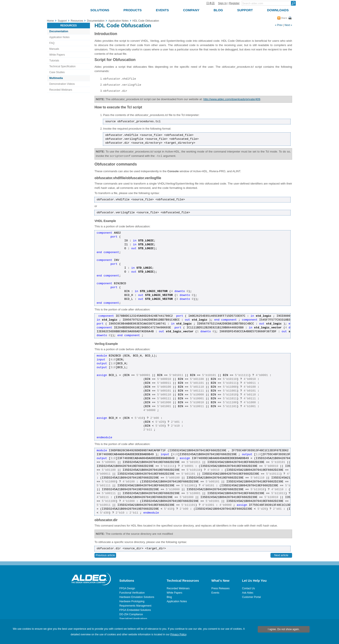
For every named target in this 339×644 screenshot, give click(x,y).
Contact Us (248, 588)
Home (50, 21)
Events (215, 593)
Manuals (54, 49)
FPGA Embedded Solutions (135, 610)
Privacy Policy (178, 634)
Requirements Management (135, 606)
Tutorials (54, 61)
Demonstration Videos (62, 84)
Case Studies (57, 72)
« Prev (279, 25)
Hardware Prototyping (132, 601)
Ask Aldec (248, 593)
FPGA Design (127, 588)
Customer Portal (251, 597)
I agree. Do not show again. (284, 629)
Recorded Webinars (61, 90)
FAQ (52, 43)
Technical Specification (62, 66)
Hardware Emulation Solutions (137, 597)
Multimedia (56, 78)
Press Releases (221, 588)
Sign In (222, 3)
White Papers (57, 55)
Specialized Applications (133, 619)
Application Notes (59, 37)
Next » (288, 25)
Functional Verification (132, 593)
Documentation (59, 31)
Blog (169, 597)
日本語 (210, 3)
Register (234, 3)
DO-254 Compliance (131, 614)
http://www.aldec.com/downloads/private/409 (232, 99)
